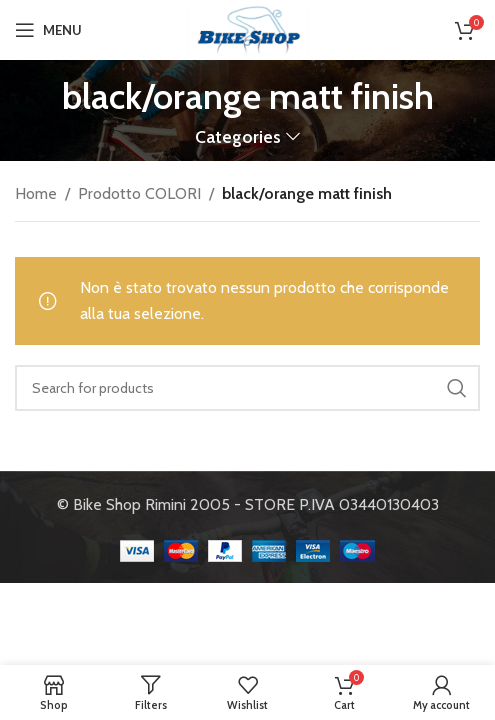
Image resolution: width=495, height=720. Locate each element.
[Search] (247, 388)
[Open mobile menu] (48, 30)
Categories (238, 137)
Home (36, 193)
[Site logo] (248, 28)
